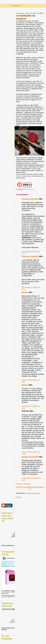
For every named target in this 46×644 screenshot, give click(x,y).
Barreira (25, 292)
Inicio (31, 488)
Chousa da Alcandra (30, 199)
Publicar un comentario (23, 484)
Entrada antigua (39, 487)
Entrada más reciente (24, 487)
